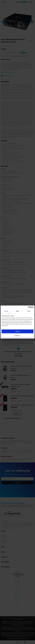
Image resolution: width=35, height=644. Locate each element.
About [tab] (29, 311)
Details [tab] (18, 311)
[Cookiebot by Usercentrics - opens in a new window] (28, 307)
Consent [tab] (6, 311)
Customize (18, 336)
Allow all (17, 331)
